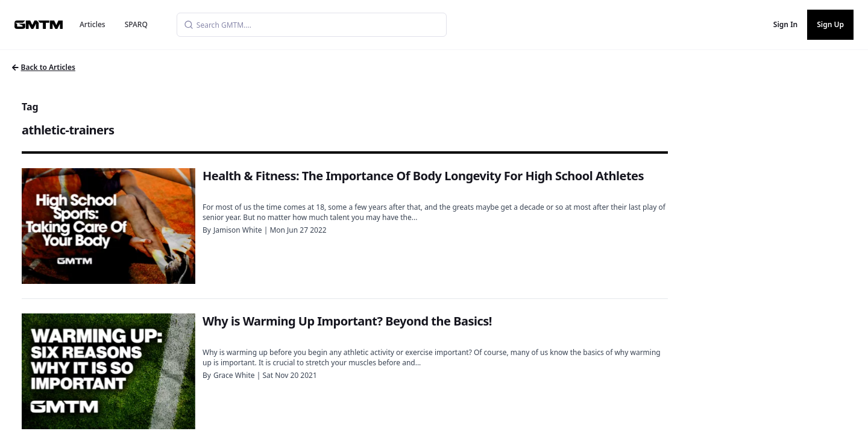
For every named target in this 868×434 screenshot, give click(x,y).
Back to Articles (44, 67)
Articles (93, 24)
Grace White (234, 375)
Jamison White (238, 230)
